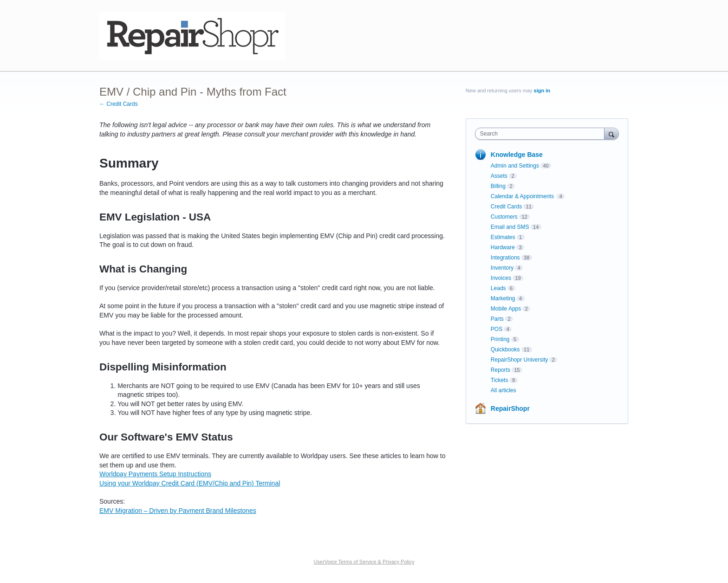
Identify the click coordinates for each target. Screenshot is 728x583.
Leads (498, 288)
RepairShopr (510, 408)
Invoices (501, 278)
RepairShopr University (519, 360)
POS (497, 329)
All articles (504, 390)
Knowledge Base (517, 155)
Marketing (503, 298)
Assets (499, 176)
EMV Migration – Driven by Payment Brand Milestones (178, 511)
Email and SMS (510, 227)
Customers (504, 217)
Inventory (502, 268)
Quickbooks (505, 350)
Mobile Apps (506, 309)
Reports (500, 370)
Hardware (503, 247)
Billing (498, 186)
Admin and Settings (515, 166)
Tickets (500, 380)
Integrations (505, 258)
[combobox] (542, 134)
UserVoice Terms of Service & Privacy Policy (364, 562)
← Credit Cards (119, 104)
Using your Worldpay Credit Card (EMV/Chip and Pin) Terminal (190, 483)
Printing (500, 339)
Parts (497, 319)
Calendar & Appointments (523, 196)
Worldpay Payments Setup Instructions (155, 474)
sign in (542, 91)
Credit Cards (506, 207)
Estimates (503, 237)
